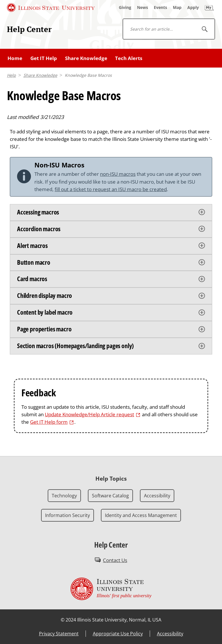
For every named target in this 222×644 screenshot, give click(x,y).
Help (11, 75)
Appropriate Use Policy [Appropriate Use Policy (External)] (118, 634)
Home (15, 58)
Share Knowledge (86, 58)
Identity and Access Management (141, 515)
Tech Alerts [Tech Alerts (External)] (129, 58)
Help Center (29, 29)
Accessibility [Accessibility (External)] (170, 634)
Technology (64, 496)
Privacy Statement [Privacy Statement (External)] (59, 634)
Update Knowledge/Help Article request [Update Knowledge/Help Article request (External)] (89, 414)
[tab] (111, 212)
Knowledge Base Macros (88, 75)
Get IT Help (44, 58)
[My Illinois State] (209, 8)
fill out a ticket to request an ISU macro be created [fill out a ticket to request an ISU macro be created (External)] (111, 189)
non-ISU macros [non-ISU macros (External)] (118, 174)
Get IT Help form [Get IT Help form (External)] (49, 422)
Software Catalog (110, 496)
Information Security (67, 515)
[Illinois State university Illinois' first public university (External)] (111, 589)
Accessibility (157, 496)
